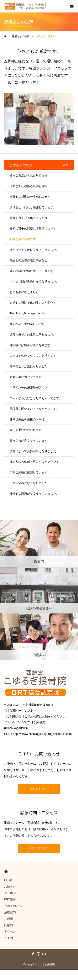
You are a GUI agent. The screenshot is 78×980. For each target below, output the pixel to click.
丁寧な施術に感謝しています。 (30, 472)
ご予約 (9, 938)
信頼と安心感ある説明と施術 (28, 186)
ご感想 (9, 919)
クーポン (10, 893)
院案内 (9, 925)
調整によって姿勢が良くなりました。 (34, 451)
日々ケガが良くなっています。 (30, 441)
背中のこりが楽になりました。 (30, 366)
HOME (6, 871)
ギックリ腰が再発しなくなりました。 (34, 281)
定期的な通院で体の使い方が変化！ (33, 303)
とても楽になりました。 (26, 292)
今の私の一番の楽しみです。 (28, 324)
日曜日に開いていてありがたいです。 (34, 409)
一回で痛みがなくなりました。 (30, 483)
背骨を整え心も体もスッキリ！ (30, 218)
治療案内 (10, 912)
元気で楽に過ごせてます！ (27, 377)
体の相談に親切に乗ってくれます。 (33, 271)
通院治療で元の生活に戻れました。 (33, 334)
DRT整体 (10, 899)
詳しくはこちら (39, 789)
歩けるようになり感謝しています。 (33, 207)
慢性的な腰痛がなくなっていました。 (34, 494)
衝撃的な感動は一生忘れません (30, 197)
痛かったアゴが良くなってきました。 (34, 250)
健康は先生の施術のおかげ (27, 419)
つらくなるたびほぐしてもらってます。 (36, 398)
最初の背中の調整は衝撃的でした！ (33, 228)
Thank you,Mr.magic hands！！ (30, 313)
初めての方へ (13, 906)
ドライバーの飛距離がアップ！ (30, 388)
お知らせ (10, 886)
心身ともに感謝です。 (24, 239)
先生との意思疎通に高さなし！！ (31, 260)
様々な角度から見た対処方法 (28, 175)
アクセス (10, 932)
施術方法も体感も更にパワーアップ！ (34, 462)
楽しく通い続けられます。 (27, 430)
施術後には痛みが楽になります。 (31, 345)
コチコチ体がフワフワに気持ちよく (33, 356)
